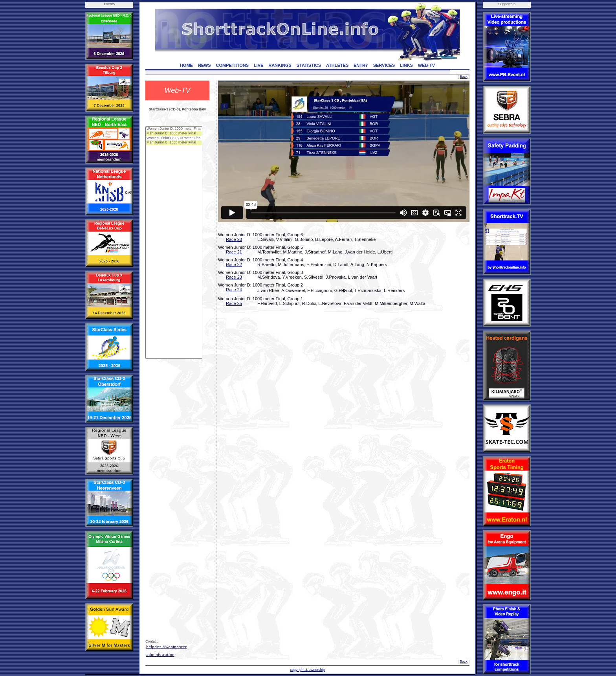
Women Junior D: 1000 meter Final (174, 129)
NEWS (204, 65)
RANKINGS (280, 65)
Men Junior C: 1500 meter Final (174, 143)
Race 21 (234, 252)
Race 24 (234, 290)
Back (464, 77)
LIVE (258, 65)
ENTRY (361, 65)
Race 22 (234, 265)
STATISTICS (309, 65)
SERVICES (384, 65)
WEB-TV (426, 65)
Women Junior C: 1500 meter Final (174, 138)
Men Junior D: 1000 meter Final (174, 134)
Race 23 (234, 277)
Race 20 (234, 239)
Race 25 (234, 303)
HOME (186, 65)
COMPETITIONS (232, 65)
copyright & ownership (307, 670)
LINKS (406, 65)
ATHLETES (337, 65)
